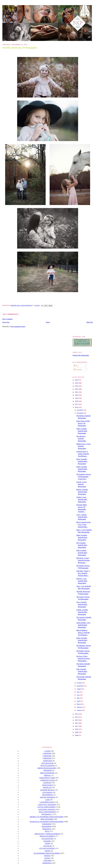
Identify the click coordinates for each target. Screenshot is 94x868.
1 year (47, 751)
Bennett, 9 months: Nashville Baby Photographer (82, 492)
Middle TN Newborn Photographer (47, 817)
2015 (77, 714)
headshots (48, 795)
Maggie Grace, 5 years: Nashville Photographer (83, 446)
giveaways (48, 792)
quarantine (48, 839)
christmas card (47, 778)
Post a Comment (7, 319)
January (79, 710)
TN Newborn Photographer (47, 853)
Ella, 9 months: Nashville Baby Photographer (82, 545)
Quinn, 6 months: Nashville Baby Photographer (82, 469)
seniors (47, 841)
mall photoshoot (47, 812)
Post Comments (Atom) (18, 327)
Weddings (47, 863)
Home (48, 322)
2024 (77, 383)
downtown (48, 785)
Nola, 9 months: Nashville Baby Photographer (82, 671)
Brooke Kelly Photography (81, 355)
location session (47, 809)
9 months (47, 758)
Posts (76, 366)
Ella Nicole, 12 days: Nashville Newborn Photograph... (83, 560)
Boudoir (48, 770)
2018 (77, 401)
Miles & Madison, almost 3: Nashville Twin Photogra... (83, 633)
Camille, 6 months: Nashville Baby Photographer (82, 612)
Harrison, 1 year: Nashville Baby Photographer (82, 581)
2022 (77, 389)
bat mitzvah (47, 763)
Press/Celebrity (48, 836)
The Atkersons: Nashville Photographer (81, 439)
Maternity (47, 814)
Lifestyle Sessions (47, 805)
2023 (77, 386)
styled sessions (47, 848)
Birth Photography (47, 768)
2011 (77, 726)
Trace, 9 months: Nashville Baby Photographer (82, 604)
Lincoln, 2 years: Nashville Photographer (82, 484)
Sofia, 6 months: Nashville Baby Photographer (82, 553)
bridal (47, 775)
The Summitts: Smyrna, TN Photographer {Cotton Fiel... (84, 477)
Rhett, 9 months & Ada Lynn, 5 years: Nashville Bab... (83, 525)
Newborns (47, 826)
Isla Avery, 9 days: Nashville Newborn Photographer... (83, 658)
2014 (77, 717)
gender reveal (48, 790)
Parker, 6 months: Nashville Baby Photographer (82, 537)
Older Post (90, 322)
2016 (77, 407)
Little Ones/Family (47, 807)
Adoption (48, 761)
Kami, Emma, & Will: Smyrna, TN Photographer (83, 423)
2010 (77, 729)
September (80, 686)
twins (47, 858)
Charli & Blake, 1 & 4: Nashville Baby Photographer (83, 625)
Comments (78, 369)
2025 (77, 380)
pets (47, 831)
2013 (77, 720)
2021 (77, 392)
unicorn (48, 861)
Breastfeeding (48, 773)
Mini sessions (47, 819)
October (79, 683)
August (79, 689)
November (80, 413)
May (78, 698)
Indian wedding (47, 797)
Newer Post (6, 322)
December (80, 410)
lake (47, 800)
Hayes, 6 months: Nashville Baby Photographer (82, 461)
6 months (47, 756)
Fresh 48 (47, 787)
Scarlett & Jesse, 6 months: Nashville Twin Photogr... (83, 454)
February (80, 707)
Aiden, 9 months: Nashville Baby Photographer (82, 431)
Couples (47, 783)
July (78, 692)
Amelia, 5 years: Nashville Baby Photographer (82, 499)
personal (47, 829)
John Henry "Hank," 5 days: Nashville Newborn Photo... (83, 573)
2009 (77, 732)
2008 (77, 735)
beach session (48, 766)
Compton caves (47, 780)
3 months (47, 753)
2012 (77, 723)
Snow (48, 844)
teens (48, 851)
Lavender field (47, 802)
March (79, 704)
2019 (77, 398)
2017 (77, 404)
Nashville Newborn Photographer (47, 822)
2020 (77, 395)
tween (47, 856)
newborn (47, 824)
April (79, 701)
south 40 (48, 846)
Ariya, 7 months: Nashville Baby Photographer (82, 517)
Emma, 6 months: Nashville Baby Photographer (82, 640)
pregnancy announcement (48, 834)
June (78, 695)
